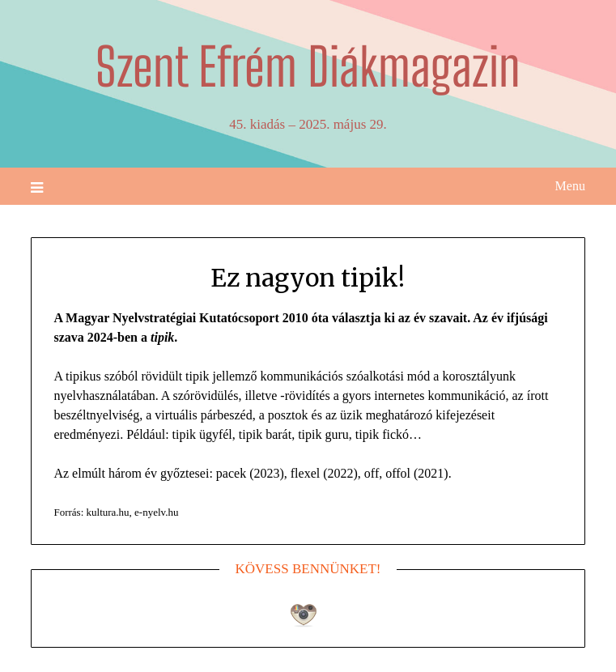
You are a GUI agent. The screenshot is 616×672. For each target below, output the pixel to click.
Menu (570, 186)
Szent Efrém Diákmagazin (308, 67)
